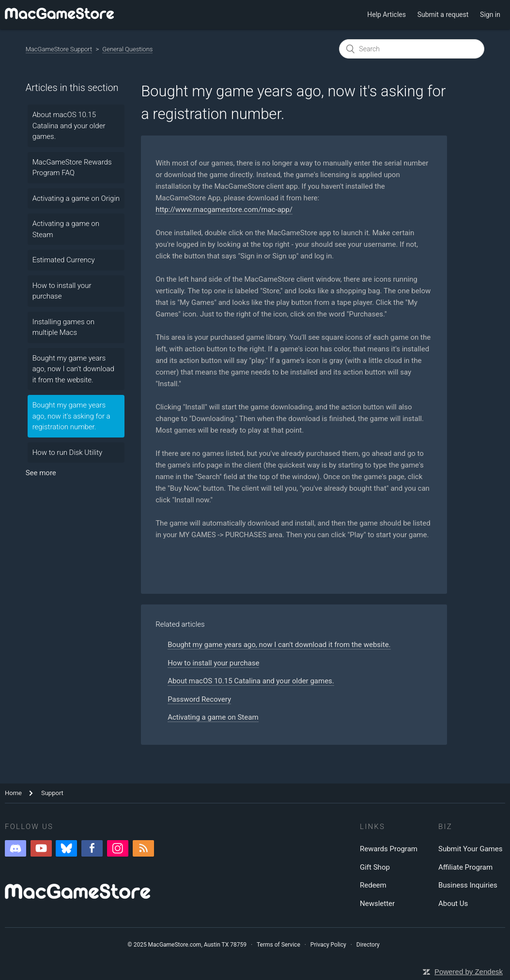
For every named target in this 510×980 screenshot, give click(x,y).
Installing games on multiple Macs (63, 327)
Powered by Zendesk (469, 972)
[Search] (412, 49)
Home (13, 793)
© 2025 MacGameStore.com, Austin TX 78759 (187, 945)
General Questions (127, 49)
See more (41, 473)
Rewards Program (389, 849)
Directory (368, 945)
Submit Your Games (470, 849)
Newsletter (377, 904)
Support (52, 793)
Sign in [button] (490, 15)
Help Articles (386, 15)
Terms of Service (278, 945)
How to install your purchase (62, 291)
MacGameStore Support (59, 49)
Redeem (373, 885)
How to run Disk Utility (67, 452)
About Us (453, 904)
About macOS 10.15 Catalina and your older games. (69, 126)
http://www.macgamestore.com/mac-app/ (224, 210)
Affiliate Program (465, 867)
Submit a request (443, 15)
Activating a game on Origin (76, 198)
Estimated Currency (64, 260)
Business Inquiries (468, 885)
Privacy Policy (328, 945)
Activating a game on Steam (66, 229)
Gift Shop (375, 867)
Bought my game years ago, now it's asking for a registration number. (71, 416)
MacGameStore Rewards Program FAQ (72, 168)
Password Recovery (199, 699)
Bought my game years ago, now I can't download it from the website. (73, 369)
